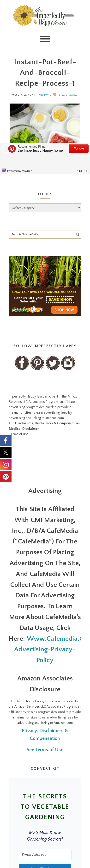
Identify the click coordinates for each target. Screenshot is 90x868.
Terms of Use (19, 434)
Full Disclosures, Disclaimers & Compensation (44, 423)
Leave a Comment (69, 95)
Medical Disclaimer (24, 429)
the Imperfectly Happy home (45, 24)
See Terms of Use (45, 750)
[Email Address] (45, 855)
